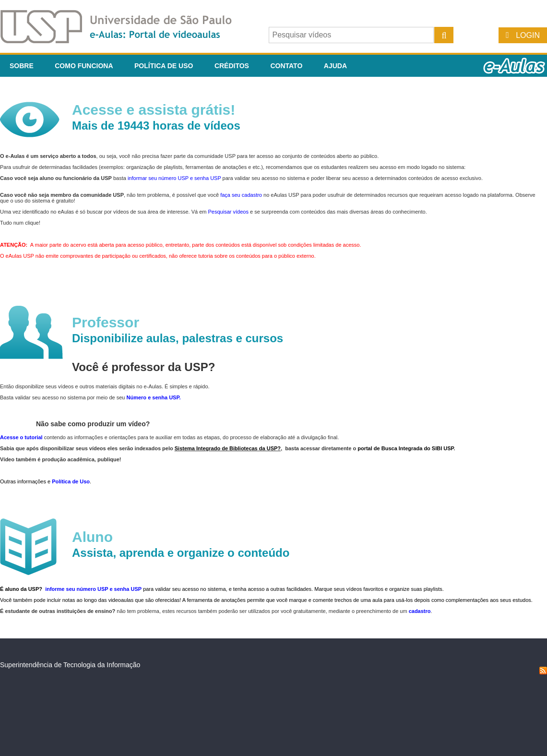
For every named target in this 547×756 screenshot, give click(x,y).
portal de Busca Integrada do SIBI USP (405, 448)
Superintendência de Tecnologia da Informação (70, 665)
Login (528, 35)
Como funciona (84, 66)
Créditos (232, 66)
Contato (286, 66)
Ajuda (335, 66)
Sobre (22, 66)
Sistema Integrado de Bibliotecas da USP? (228, 448)
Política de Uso (164, 66)
